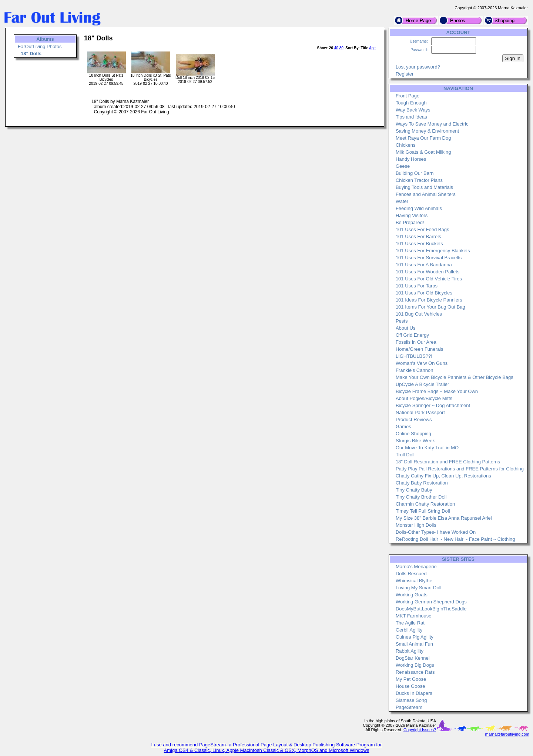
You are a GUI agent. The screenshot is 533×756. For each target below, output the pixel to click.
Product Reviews (414, 419)
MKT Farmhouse (414, 616)
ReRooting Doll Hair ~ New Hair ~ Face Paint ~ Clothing (455, 539)
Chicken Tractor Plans (419, 180)
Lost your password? (418, 67)
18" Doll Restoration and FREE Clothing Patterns (448, 462)
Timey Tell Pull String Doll (423, 511)
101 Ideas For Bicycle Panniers (429, 300)
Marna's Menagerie (416, 567)
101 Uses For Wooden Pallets (428, 272)
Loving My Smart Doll (419, 588)
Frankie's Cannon (414, 370)
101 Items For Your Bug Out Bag (430, 307)
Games (403, 427)
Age (372, 48)
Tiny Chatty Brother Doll (421, 497)
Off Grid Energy (412, 335)
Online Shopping (413, 434)
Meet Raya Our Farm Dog (423, 138)
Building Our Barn (415, 173)
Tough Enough (411, 103)
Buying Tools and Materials (424, 187)
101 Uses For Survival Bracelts (429, 258)
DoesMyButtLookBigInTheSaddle (431, 609)
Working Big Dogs (415, 665)
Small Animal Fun (414, 644)
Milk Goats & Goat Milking (423, 152)
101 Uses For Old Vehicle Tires (429, 279)
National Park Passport (420, 412)
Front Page (408, 96)
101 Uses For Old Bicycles (424, 293)
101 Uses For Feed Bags (423, 229)
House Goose (410, 686)
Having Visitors (412, 215)
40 (336, 48)
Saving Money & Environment (427, 131)
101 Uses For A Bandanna (424, 265)
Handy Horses (411, 159)
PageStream (409, 707)
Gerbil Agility (409, 630)
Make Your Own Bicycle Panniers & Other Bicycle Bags (455, 377)
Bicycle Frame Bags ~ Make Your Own (437, 391)
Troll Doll (405, 455)
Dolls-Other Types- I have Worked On (436, 532)
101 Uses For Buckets (419, 244)
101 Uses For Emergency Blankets (433, 251)
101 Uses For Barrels (418, 237)
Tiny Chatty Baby (414, 490)
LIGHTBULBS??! (414, 356)
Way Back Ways (413, 110)
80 (341, 48)
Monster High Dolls (416, 525)
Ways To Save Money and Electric (432, 124)
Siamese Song (411, 700)
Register (405, 74)
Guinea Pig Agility (415, 637)
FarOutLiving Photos (40, 46)
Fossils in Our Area (416, 342)
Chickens (405, 145)
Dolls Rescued (411, 574)
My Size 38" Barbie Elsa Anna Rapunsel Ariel (444, 518)
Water (402, 201)
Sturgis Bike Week (415, 441)
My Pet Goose (411, 679)
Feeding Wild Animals (419, 208)
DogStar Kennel (413, 658)
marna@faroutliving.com (507, 734)
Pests (402, 321)
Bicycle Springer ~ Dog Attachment (433, 405)
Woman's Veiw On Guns (422, 363)
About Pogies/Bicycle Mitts (424, 398)
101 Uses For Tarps (417, 286)
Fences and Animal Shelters (426, 194)
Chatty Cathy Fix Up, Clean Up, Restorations (443, 476)
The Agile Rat (410, 623)
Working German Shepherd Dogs (431, 602)
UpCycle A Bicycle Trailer (423, 384)
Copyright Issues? (420, 730)
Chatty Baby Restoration (422, 483)
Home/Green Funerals (420, 349)
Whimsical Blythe (414, 581)
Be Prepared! (410, 222)
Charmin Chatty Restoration (425, 504)
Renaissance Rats (415, 672)
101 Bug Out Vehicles (419, 314)
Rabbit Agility (410, 651)
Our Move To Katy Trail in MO (427, 448)
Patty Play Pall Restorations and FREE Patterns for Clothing (460, 469)
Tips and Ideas (411, 117)
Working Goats (412, 595)
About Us (405, 328)
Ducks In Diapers (414, 693)
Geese (403, 166)
